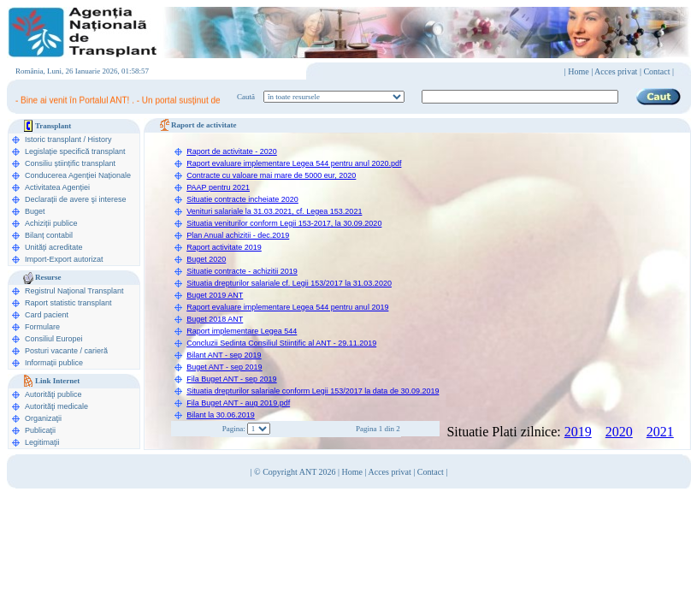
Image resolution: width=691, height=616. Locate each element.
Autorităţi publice (53, 394)
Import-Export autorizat (64, 259)
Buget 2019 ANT (215, 295)
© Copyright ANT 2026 (296, 472)
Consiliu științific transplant (70, 163)
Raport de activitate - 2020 (232, 151)
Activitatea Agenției (57, 187)
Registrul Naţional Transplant (74, 291)
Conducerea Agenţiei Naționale (78, 175)
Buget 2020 (206, 259)
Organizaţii (43, 418)
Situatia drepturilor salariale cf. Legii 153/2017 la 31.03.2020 (289, 283)
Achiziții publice (51, 223)
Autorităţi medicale (56, 406)
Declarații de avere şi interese (76, 199)
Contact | (659, 71)
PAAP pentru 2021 (218, 187)
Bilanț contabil (49, 235)
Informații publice (54, 363)
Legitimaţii (42, 442)
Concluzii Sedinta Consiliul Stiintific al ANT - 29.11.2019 (281, 343)
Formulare (42, 327)
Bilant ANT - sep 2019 (224, 355)
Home (578, 71)
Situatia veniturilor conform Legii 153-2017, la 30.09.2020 (284, 223)
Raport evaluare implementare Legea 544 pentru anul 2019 (287, 307)
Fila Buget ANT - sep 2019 (231, 379)
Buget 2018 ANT (215, 319)
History (100, 139)
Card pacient (47, 315)
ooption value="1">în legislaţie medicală (334, 97)
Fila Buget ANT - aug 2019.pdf (238, 403)
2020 (619, 432)
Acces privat (616, 71)
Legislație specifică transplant (75, 151)
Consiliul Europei (54, 339)
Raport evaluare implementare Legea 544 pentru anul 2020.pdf (294, 163)
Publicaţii (40, 430)
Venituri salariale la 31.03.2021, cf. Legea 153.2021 (274, 211)
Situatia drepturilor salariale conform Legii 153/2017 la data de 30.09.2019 (313, 391)
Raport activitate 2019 (224, 247)
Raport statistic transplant (68, 303)
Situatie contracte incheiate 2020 (242, 199)
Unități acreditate (54, 247)
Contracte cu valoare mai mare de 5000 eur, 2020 (271, 175)
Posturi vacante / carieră (66, 351)
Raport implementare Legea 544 (242, 331)
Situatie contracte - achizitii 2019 (242, 271)
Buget (35, 211)
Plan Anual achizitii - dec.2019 (238, 235)
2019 (578, 432)
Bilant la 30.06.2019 (221, 415)
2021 (660, 432)
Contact (431, 472)
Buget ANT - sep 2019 (224, 367)
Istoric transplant (53, 139)
